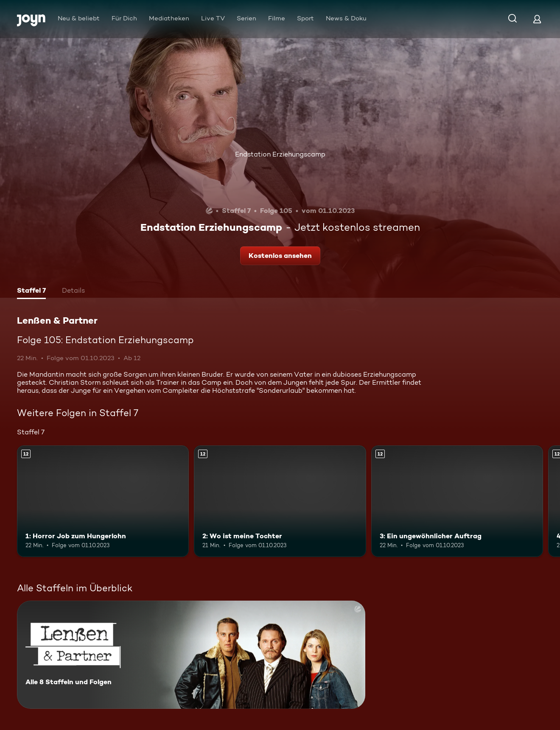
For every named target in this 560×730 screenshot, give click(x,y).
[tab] (31, 291)
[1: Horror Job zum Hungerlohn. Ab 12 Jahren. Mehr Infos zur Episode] (103, 501)
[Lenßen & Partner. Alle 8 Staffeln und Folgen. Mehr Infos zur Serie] (191, 655)
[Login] (537, 19)
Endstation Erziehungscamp (280, 154)
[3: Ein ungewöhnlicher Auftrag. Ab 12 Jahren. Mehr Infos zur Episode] (457, 501)
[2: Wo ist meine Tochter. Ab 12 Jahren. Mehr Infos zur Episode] (280, 501)
